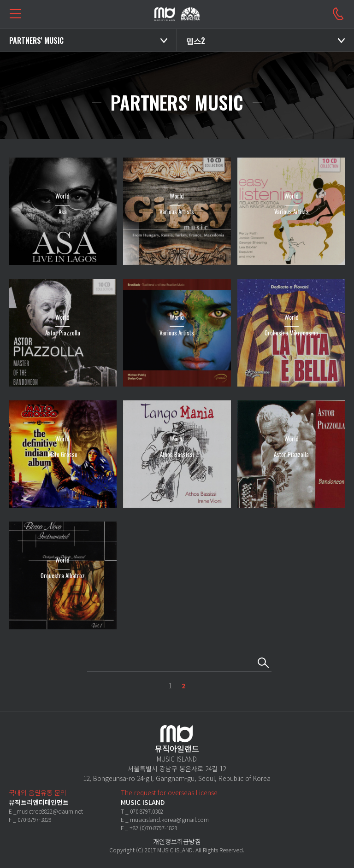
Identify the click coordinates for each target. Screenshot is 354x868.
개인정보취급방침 (177, 841)
